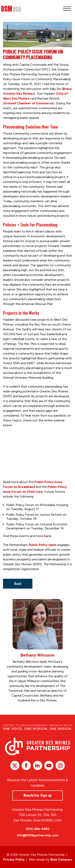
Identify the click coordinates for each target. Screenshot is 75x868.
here (48, 536)
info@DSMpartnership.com (38, 835)
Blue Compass (61, 859)
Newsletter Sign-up (38, 795)
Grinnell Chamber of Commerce (29, 103)
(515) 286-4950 (38, 829)
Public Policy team (42, 545)
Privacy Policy (14, 859)
